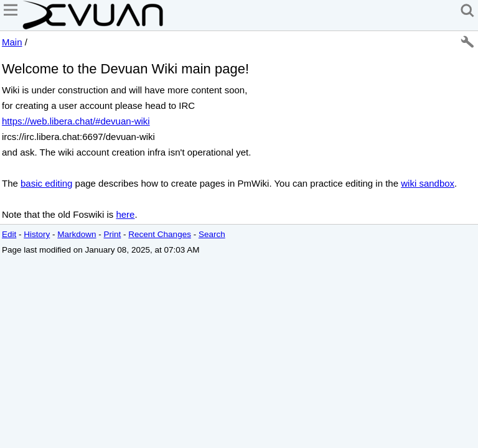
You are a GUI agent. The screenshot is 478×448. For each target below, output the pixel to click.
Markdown (77, 234)
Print (113, 234)
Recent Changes (160, 234)
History (37, 234)
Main (12, 42)
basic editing (46, 183)
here (125, 214)
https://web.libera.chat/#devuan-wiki (76, 121)
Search (212, 234)
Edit (9, 234)
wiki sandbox (428, 183)
